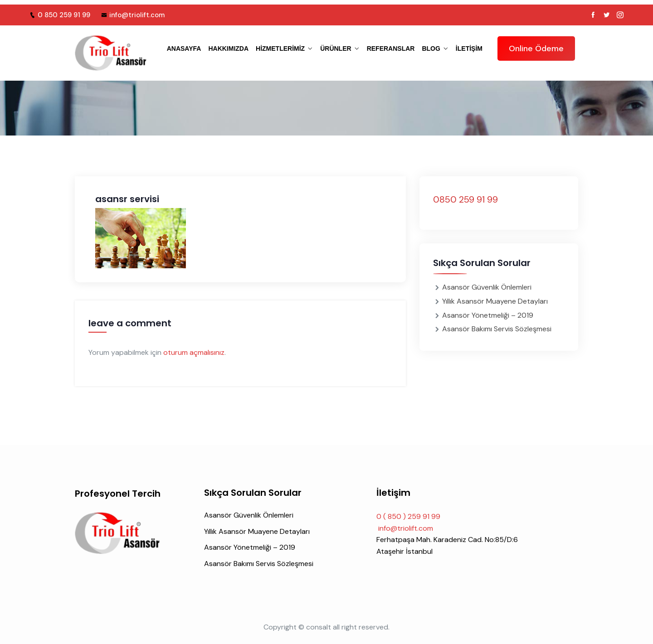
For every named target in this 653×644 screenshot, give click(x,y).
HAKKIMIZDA (228, 48)
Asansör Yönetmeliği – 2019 (488, 315)
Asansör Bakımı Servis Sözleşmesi (497, 329)
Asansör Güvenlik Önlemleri (487, 287)
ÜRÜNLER (336, 48)
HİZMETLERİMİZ (280, 48)
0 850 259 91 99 (60, 15)
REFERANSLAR (391, 48)
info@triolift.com (133, 15)
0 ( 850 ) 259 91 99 (408, 516)
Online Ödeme (536, 48)
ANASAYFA (184, 48)
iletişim (469, 48)
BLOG (431, 48)
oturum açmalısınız (194, 352)
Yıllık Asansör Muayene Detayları (495, 301)
